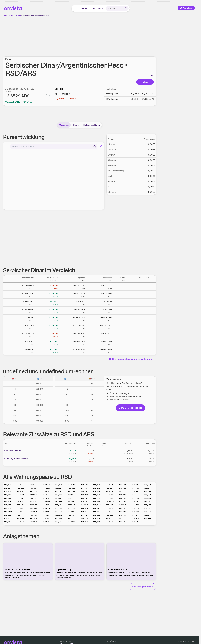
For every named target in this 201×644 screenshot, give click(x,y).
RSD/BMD (46, 488)
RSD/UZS (71, 522)
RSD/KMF (59, 502)
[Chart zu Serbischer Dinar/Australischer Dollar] (123, 334)
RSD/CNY (46, 491)
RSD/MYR (71, 505)
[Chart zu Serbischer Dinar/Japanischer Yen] (123, 302)
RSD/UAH (33, 522)
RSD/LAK (135, 502)
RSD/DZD (46, 485)
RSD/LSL (147, 502)
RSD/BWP (84, 488)
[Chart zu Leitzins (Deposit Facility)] (105, 460)
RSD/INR (135, 495)
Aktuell (84, 8)
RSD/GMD (21, 495)
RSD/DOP (110, 491)
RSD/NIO (97, 508)
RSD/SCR (71, 515)
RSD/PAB (46, 512)
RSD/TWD (72, 508)
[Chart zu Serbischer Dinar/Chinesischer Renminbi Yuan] (123, 342)
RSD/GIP (46, 495)
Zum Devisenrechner (131, 408)
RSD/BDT (8, 488)
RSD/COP (46, 502)
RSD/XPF (20, 491)
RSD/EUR (135, 491)
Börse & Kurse (8, 16)
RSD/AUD (122, 485)
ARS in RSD (59, 89)
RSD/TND (135, 518)
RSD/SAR (33, 515)
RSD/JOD (97, 498)
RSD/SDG (8, 518)
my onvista (98, 8)
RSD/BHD (148, 485)
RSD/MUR (110, 505)
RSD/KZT (8, 502)
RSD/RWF (122, 512)
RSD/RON (135, 512)
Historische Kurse (91, 125)
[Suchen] (95, 146)
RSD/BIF (147, 488)
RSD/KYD (109, 498)
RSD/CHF (59, 515)
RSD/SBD (8, 515)
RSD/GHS (33, 495)
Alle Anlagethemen (142, 587)
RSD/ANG (122, 508)
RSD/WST (21, 515)
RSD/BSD (135, 485)
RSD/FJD (8, 495)
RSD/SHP (135, 515)
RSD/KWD (97, 502)
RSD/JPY (71, 498)
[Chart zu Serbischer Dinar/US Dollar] (123, 286)
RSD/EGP (20, 485)
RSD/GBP (110, 488)
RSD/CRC (59, 491)
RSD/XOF (8, 491)
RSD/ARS (71, 485)
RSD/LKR (122, 515)
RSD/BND (122, 488)
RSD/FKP (148, 491)
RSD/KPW (135, 508)
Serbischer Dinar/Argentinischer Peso (36, 16)
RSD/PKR (33, 512)
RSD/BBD (21, 488)
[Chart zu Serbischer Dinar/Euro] (123, 294)
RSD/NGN (110, 508)
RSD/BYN (135, 522)
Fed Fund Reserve (13, 451)
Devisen (18, 16)
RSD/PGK (59, 512)
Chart (76, 125)
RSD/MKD (122, 505)
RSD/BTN (59, 488)
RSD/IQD (8, 498)
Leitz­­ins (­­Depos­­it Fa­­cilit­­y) (16, 459)
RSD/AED (84, 491)
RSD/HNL (110, 495)
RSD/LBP (8, 505)
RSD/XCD (21, 512)
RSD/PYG (71, 512)
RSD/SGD (97, 515)
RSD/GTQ (59, 495)
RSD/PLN (109, 512)
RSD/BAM (71, 502)
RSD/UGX (20, 522)
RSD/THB (84, 518)
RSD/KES (33, 502)
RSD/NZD (84, 508)
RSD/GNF (71, 495)
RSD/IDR (147, 495)
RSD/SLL (84, 515)
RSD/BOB (71, 488)
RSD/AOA (59, 485)
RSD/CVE (148, 498)
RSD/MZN (135, 505)
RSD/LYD (20, 505)
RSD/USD (84, 522)
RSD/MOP (33, 505)
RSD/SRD (33, 518)
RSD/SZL (46, 518)
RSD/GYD (84, 495)
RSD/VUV (97, 522)
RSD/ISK (33, 498)
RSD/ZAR (148, 515)
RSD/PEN (84, 512)
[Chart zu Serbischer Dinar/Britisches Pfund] (123, 310)
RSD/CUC (84, 502)
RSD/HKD (122, 495)
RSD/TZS (71, 518)
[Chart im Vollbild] (101, 146)
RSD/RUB (148, 512)
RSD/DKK (71, 491)
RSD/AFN (8, 485)
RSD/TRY (148, 518)
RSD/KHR (122, 498)
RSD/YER (84, 498)
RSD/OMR (8, 512)
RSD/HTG (97, 495)
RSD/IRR (20, 498)
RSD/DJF (97, 491)
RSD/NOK (148, 508)
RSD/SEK (46, 515)
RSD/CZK (122, 518)
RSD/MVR (84, 505)
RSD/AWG (97, 485)
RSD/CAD (135, 498)
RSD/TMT (8, 522)
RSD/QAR (21, 502)
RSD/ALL (33, 485)
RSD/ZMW (110, 502)
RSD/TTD (109, 518)
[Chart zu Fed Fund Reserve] (105, 452)
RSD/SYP (59, 518)
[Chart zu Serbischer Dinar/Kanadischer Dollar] (123, 326)
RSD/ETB (109, 485)
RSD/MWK (59, 505)
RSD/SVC (122, 491)
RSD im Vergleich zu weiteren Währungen (132, 359)
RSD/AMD (84, 485)
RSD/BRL (97, 488)
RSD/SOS (109, 515)
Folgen (145, 82)
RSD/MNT (21, 508)
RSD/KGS (122, 502)
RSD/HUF (46, 522)
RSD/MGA (46, 505)
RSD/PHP (97, 512)
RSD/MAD (97, 505)
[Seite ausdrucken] (152, 75)
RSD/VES (109, 522)
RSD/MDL (8, 508)
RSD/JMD (59, 498)
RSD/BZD (33, 488)
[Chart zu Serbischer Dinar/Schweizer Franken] (123, 318)
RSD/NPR (59, 508)
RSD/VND (122, 522)
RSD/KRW (21, 518)
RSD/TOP (97, 518)
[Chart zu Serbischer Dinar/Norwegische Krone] (123, 350)
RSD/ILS (45, 498)
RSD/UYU (59, 522)
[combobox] (54, 146)
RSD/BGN (135, 488)
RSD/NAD (46, 508)
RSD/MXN (148, 505)
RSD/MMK (34, 508)
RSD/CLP (33, 491)
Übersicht (64, 125)
